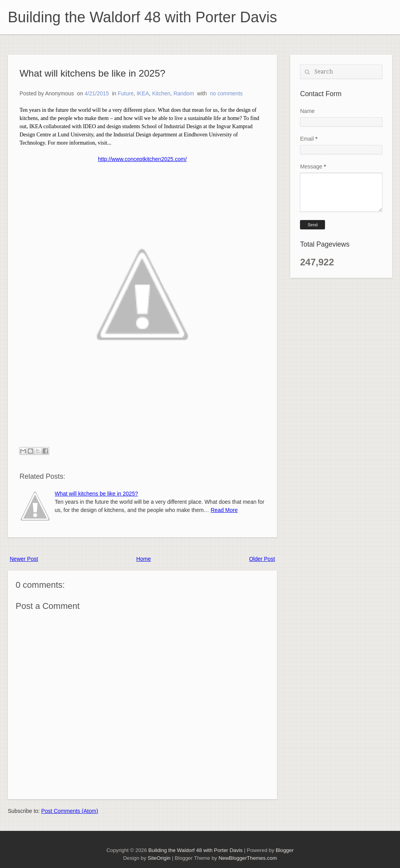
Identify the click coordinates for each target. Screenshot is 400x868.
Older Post (262, 559)
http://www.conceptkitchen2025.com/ (142, 159)
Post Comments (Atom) (70, 811)
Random (184, 93)
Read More (224, 510)
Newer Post (24, 559)
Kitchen (161, 93)
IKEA (143, 93)
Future (125, 93)
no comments (226, 93)
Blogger (285, 850)
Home (144, 559)
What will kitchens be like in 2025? (92, 73)
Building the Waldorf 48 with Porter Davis (142, 17)
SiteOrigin (159, 858)
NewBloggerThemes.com (247, 858)
